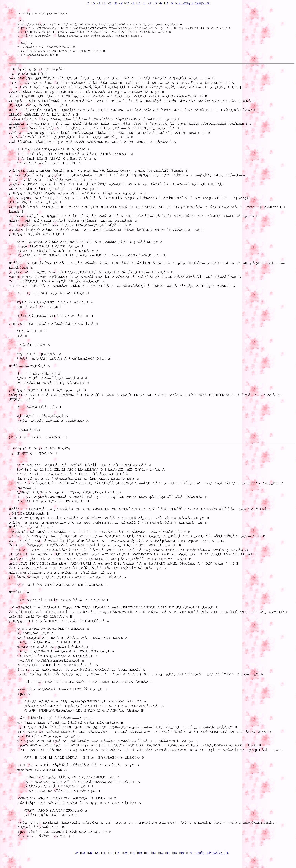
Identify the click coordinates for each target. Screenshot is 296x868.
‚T (110, 3)
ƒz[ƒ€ (205, 3)
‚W (127, 3)
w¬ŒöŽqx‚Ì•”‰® (189, 3)
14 (161, 3)
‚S (105, 3)
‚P (88, 3)
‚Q (93, 3)
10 (139, 3)
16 (172, 3)
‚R (99, 3)
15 (167, 3)
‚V (121, 3)
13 (156, 3)
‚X (133, 3)
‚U (116, 3)
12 (150, 3)
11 (144, 3)
